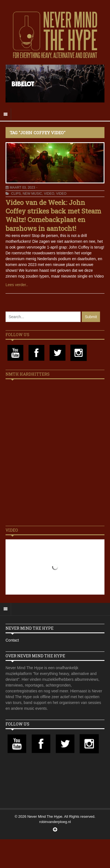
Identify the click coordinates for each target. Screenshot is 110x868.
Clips (16, 194)
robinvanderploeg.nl (55, 822)
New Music (32, 194)
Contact (12, 640)
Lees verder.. (17, 285)
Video (49, 194)
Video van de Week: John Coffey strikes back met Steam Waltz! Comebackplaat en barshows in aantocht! (53, 215)
